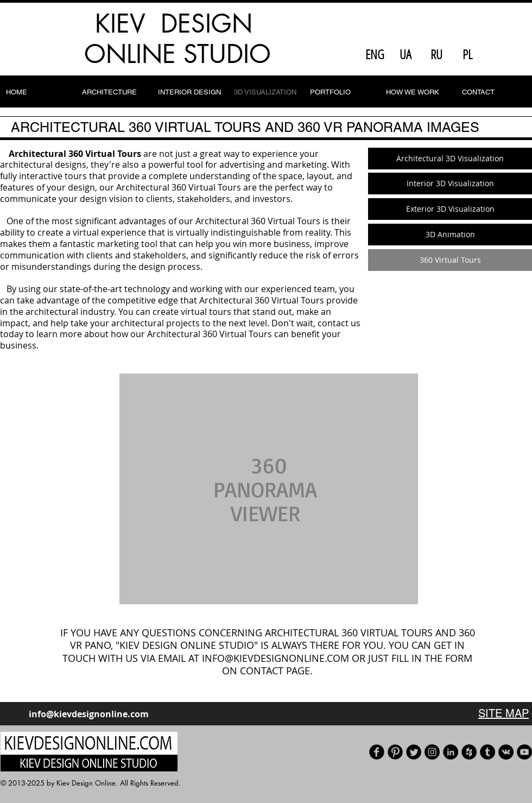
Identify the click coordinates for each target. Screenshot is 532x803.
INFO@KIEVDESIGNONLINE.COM (275, 658)
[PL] (467, 54)
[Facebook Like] (506, 54)
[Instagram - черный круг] (432, 752)
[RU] (436, 54)
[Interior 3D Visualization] (450, 184)
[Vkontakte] (506, 752)
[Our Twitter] (414, 752)
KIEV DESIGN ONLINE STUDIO (178, 39)
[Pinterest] (395, 752)
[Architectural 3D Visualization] (450, 159)
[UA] (406, 54)
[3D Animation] (450, 235)
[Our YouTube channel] (524, 752)
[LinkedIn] (451, 752)
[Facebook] (377, 752)
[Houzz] (469, 752)
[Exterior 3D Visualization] (450, 209)
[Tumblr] (487, 752)
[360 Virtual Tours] (450, 260)
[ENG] (375, 54)
